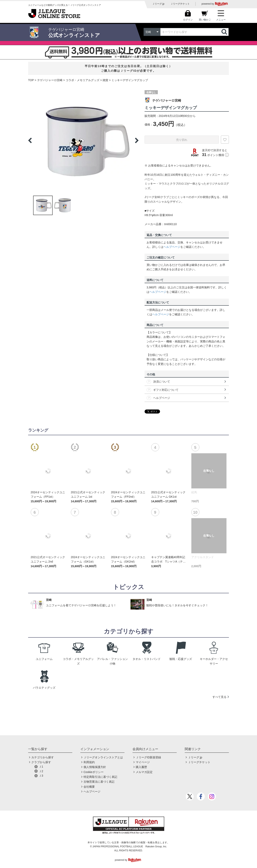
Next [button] (137, 140)
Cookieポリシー (94, 772)
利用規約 (89, 762)
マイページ (143, 762)
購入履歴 (141, 767)
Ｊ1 (41, 767)
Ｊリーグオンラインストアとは (103, 757)
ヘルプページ (172, 247)
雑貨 (105, 80)
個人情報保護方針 (95, 767)
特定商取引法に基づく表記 (100, 777)
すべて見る (219, 697)
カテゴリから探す (43, 757)
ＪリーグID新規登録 (148, 757)
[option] (83, 140)
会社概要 (89, 787)
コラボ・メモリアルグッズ (83, 80)
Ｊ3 (41, 776)
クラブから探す (41, 762)
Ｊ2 (41, 771)
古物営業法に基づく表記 (99, 782)
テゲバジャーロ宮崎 (50, 80)
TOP (31, 80)
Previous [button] (30, 140)
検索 (225, 32)
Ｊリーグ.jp (158, 4)
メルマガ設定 (144, 772)
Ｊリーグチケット (180, 4)
